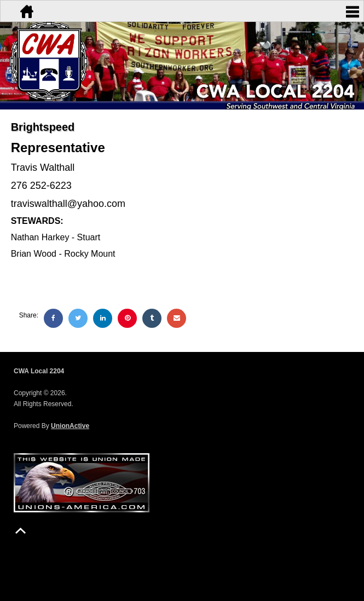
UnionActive (70, 426)
